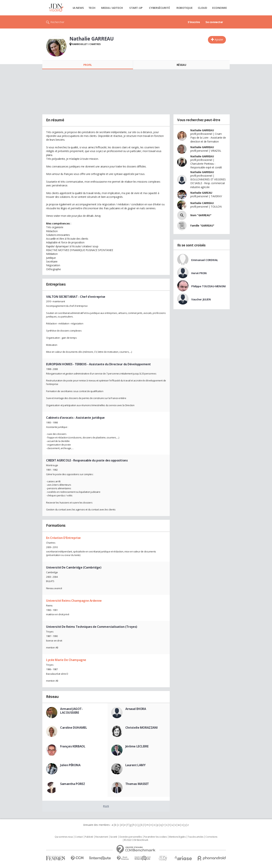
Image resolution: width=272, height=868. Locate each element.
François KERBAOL (73, 746)
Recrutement (102, 837)
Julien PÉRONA (70, 765)
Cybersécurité (159, 8)
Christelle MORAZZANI (142, 728)
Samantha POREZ (72, 784)
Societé (114, 837)
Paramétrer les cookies (155, 837)
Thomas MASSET (137, 784)
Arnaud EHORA (136, 709)
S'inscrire (194, 22)
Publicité (89, 837)
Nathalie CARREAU (202, 203)
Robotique (184, 8)
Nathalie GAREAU (201, 193)
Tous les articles (196, 837)
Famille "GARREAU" (202, 225)
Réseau (181, 65)
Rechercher (57, 22)
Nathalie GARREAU (202, 130)
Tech (92, 8)
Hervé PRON (199, 273)
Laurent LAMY (135, 765)
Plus (106, 806)
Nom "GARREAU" (201, 215)
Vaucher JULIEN (201, 299)
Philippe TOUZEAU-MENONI (208, 286)
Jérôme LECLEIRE (137, 746)
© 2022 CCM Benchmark (136, 840)
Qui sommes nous (64, 837)
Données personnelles (131, 837)
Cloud (203, 8)
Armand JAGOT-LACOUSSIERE (71, 711)
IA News (78, 8)
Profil (88, 65)
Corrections (211, 837)
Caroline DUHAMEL (74, 728)
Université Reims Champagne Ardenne (74, 601)
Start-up (136, 8)
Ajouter (219, 39)
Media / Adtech (112, 8)
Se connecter (214, 22)
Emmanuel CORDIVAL (205, 260)
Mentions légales (177, 837)
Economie (220, 8)
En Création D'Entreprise (63, 538)
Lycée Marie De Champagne (66, 660)
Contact (79, 837)
